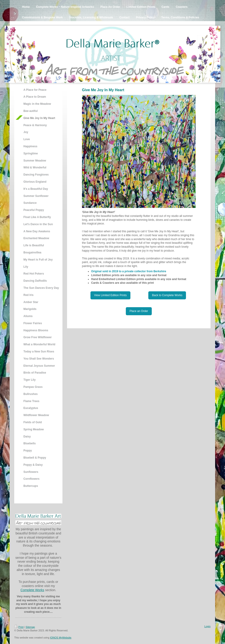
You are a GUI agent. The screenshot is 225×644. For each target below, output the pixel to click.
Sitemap (30, 627)
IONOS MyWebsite (61, 638)
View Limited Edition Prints (110, 295)
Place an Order (139, 311)
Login (207, 626)
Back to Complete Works (167, 295)
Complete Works (32, 590)
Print (19, 627)
